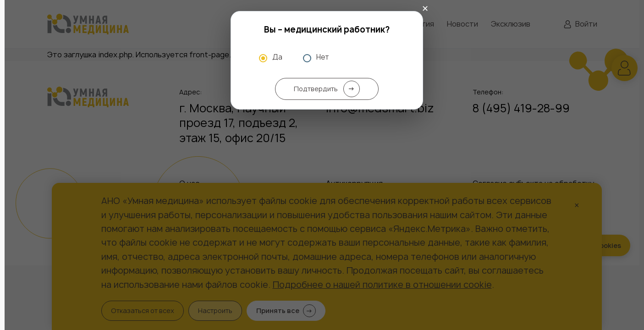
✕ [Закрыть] (425, 9)
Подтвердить (327, 89)
